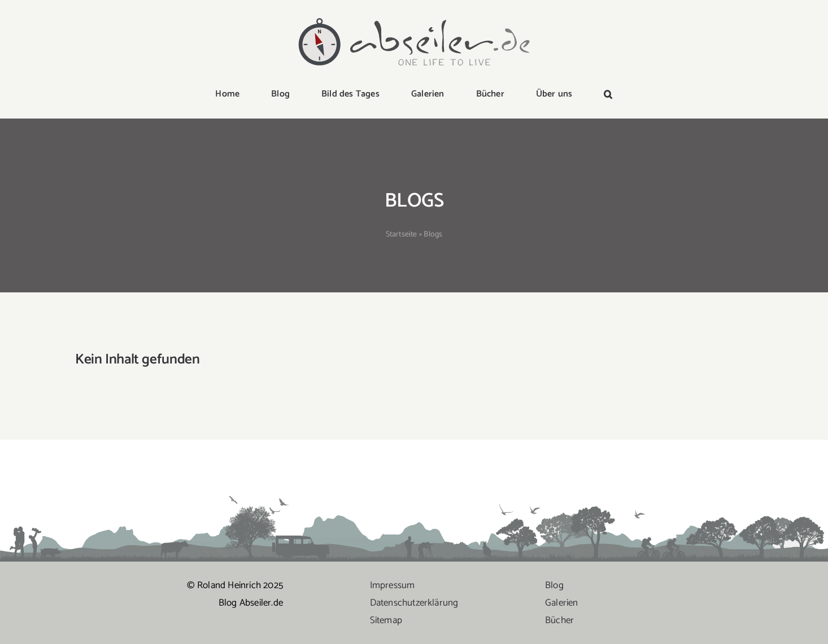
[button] (608, 95)
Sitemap (386, 620)
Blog (554, 585)
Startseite (402, 235)
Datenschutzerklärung (414, 603)
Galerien (562, 603)
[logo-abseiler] (414, 18)
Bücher (559, 620)
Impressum (393, 585)
